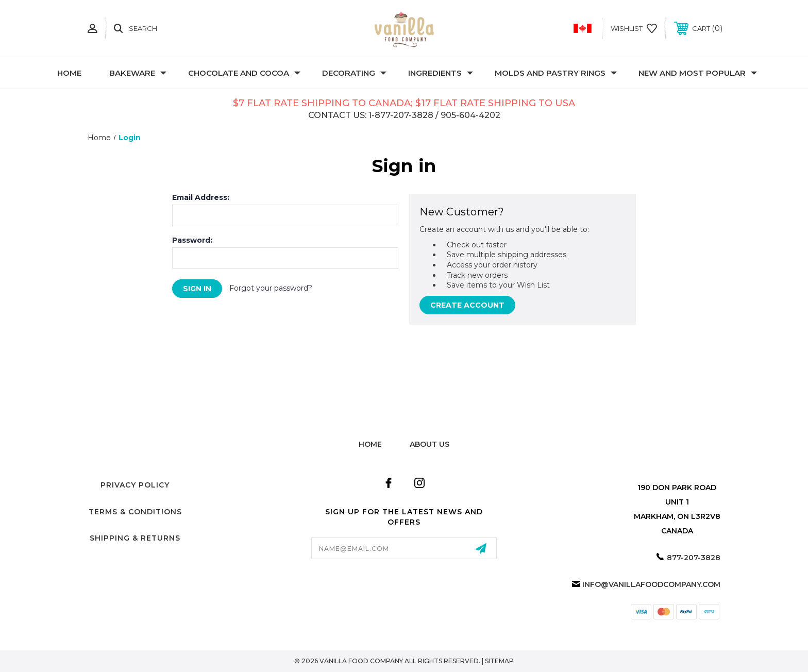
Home (69, 73)
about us (430, 444)
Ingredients (441, 73)
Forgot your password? (271, 288)
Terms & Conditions (135, 512)
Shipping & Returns (135, 538)
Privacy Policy (135, 485)
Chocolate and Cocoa (244, 73)
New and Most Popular (698, 73)
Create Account (467, 305)
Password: (192, 240)
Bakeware (138, 73)
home (370, 444)
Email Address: (201, 197)
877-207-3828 (694, 558)
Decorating (354, 73)
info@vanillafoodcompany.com (651, 584)
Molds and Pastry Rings (556, 73)
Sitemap (499, 661)
